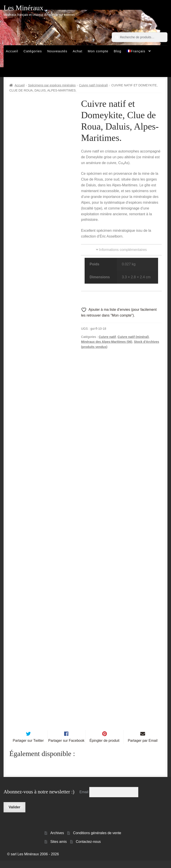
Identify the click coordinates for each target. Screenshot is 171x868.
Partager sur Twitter (28, 748)
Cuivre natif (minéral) (94, 85)
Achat (77, 51)
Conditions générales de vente (97, 840)
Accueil (12, 51)
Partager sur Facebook (66, 748)
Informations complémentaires (121, 250)
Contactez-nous (88, 849)
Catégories (33, 51)
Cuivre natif (107, 337)
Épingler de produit (104, 748)
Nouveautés (57, 51)
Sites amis (59, 849)
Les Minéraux (23, 8)
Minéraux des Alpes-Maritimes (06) (107, 342)
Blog (118, 51)
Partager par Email (143, 748)
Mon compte (98, 51)
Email (84, 799)
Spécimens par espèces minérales (52, 85)
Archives (57, 840)
